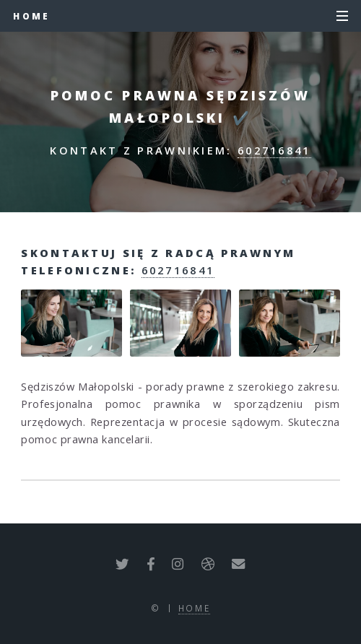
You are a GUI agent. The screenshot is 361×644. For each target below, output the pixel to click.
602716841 (274, 150)
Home (31, 16)
